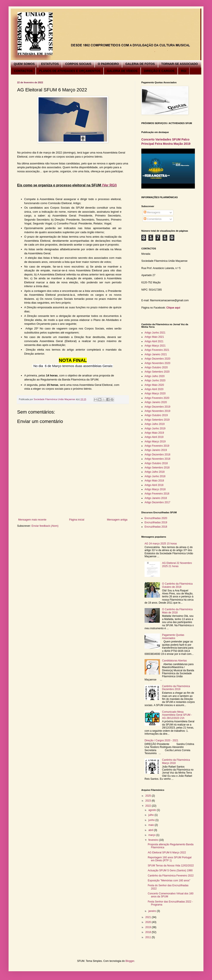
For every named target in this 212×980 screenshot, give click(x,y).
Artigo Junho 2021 (155, 333)
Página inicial (77, 520)
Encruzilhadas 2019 (156, 522)
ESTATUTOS (50, 64)
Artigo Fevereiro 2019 (157, 446)
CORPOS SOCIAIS (78, 64)
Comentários (153, 219)
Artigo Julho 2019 (155, 424)
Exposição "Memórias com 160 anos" (169, 881)
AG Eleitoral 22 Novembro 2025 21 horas (177, 565)
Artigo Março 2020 (155, 393)
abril (151, 830)
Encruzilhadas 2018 (156, 527)
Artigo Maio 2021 (154, 337)
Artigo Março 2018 (155, 489)
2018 (149, 932)
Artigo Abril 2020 (154, 389)
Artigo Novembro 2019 (157, 411)
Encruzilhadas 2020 (156, 518)
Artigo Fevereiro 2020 (157, 398)
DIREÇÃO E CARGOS (159, 71)
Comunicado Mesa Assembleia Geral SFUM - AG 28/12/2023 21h (177, 715)
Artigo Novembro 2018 (157, 459)
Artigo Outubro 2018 (156, 463)
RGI (184, 71)
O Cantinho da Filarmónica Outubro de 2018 (177, 585)
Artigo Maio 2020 (154, 385)
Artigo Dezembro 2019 (157, 407)
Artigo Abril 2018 (154, 485)
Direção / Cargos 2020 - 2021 (161, 740)
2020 (149, 922)
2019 (149, 927)
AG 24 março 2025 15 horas (161, 544)
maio (152, 825)
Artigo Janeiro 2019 (156, 450)
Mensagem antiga (117, 520)
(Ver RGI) (109, 185)
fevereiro (154, 840)
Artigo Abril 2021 (154, 341)
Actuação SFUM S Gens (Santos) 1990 (170, 870)
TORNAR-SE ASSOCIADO (180, 64)
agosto (153, 810)
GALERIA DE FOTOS (140, 64)
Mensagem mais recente (32, 520)
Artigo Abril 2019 (154, 437)
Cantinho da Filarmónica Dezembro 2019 (176, 688)
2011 (149, 937)
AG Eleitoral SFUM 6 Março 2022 (167, 853)
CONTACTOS (23, 71)
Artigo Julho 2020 (155, 376)
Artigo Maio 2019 (154, 433)
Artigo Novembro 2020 (157, 363)
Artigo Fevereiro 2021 (157, 350)
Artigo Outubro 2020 (156, 367)
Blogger (130, 961)
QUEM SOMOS (24, 64)
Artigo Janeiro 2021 (156, 354)
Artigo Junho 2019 (155, 429)
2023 (149, 801)
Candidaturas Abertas (174, 661)
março (152, 835)
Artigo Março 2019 (155, 442)
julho (152, 815)
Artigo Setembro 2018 (157, 468)
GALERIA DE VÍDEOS (122, 71)
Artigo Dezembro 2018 (157, 455)
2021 (149, 917)
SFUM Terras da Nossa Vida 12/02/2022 (171, 866)
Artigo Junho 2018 (155, 476)
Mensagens (152, 212)
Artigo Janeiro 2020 (156, 402)
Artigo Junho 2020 (155, 380)
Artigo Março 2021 (155, 346)
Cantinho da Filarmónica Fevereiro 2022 (171, 876)
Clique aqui (173, 308)
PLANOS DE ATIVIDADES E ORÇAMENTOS (70, 71)
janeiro (153, 911)
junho (152, 820)
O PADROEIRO (108, 64)
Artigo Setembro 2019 (157, 420)
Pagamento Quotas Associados (173, 636)
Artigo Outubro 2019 (156, 415)
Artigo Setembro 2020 (157, 372)
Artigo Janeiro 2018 (156, 498)
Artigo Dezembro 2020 (157, 359)
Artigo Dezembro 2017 (157, 502)
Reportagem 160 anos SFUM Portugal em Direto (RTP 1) (170, 859)
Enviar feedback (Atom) (45, 526)
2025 (149, 796)
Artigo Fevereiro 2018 (157, 494)
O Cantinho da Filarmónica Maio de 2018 (177, 611)
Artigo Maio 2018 (154, 481)
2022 (149, 806)
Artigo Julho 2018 (155, 472)
